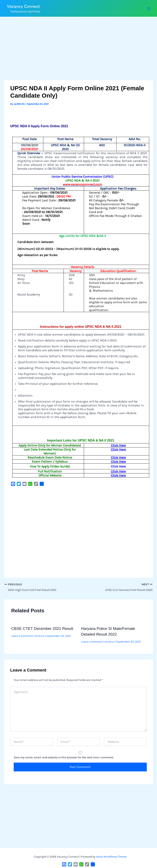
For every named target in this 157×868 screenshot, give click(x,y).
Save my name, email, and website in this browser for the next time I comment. (64, 757)
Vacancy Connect (25, 6)
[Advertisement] (78, 50)
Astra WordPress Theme (111, 857)
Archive (40, 636)
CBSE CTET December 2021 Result (42, 629)
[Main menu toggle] (149, 8)
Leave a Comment (22, 636)
